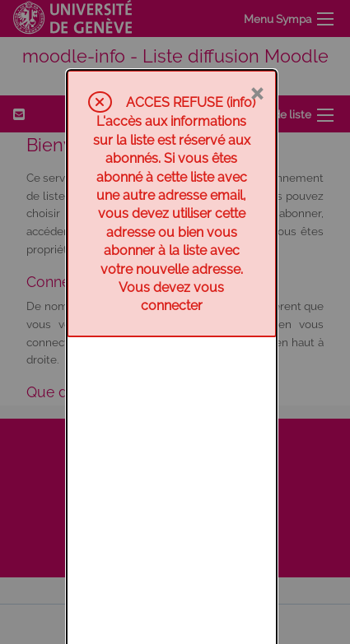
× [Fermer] (257, 22)
